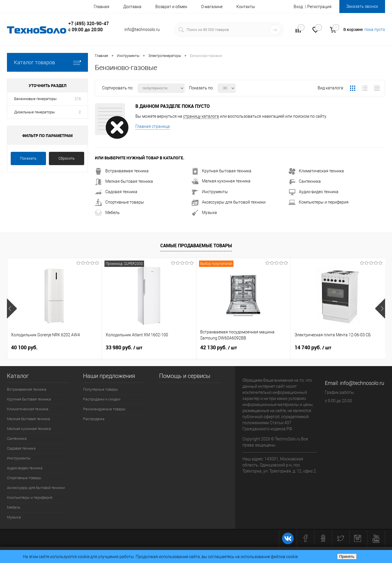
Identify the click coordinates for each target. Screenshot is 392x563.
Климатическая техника (316, 171)
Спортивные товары (119, 202)
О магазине (212, 7)
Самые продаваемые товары (196, 245)
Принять (347, 556)
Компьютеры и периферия (319, 202)
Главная (102, 7)
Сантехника (305, 181)
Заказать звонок (362, 6)
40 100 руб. (24, 347)
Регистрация (319, 7)
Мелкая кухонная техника (221, 181)
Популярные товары (101, 389)
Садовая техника (116, 192)
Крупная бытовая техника (221, 171)
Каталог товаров (47, 62)
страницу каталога (201, 116)
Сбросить (67, 158)
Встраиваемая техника (122, 171)
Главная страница (153, 126)
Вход (298, 7)
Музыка (204, 213)
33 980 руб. (124, 348)
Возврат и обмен (171, 7)
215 (78, 99)
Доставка (132, 7)
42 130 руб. (219, 348)
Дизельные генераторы (35, 112)
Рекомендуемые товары (104, 409)
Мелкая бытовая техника (124, 181)
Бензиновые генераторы (35, 99)
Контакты (246, 7)
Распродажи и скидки (102, 399)
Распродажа (94, 419)
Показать (28, 158)
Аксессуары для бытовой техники (229, 202)
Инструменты (210, 192)
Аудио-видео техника (313, 192)
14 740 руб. (313, 348)
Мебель (107, 213)
